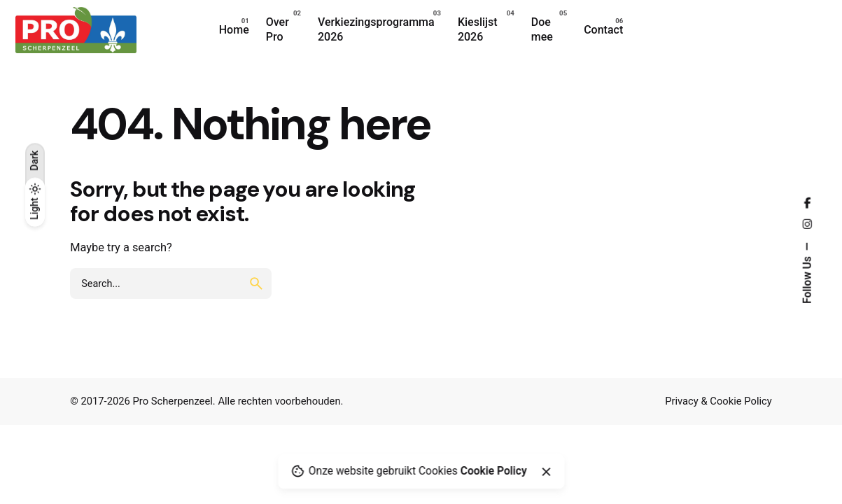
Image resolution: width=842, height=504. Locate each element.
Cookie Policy (494, 471)
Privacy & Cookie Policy (718, 401)
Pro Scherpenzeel (173, 401)
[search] (256, 283)
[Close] (546, 472)
